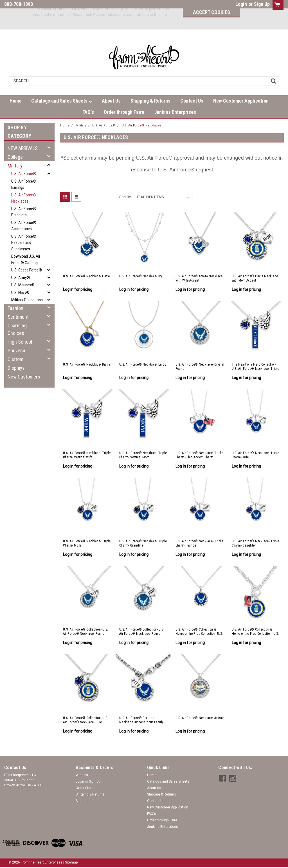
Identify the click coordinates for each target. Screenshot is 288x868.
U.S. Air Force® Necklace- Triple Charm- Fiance (199, 543)
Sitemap (82, 801)
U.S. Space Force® (27, 270)
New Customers (24, 377)
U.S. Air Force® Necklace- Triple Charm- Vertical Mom (143, 455)
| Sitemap (70, 862)
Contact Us (192, 101)
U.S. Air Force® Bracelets (24, 212)
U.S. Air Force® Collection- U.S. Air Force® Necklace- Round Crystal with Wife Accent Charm (85, 632)
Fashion (15, 308)
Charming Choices (17, 329)
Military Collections (27, 300)
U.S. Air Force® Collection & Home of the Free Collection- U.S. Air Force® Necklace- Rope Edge (200, 632)
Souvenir (17, 351)
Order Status (85, 788)
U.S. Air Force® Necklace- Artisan (200, 718)
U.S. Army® (21, 278)
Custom (15, 359)
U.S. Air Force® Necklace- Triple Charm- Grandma (143, 543)
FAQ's (88, 112)
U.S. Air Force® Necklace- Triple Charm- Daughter (256, 543)
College (15, 157)
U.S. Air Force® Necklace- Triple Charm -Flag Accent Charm (199, 455)
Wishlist (82, 775)
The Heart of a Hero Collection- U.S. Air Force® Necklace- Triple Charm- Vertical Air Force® (256, 367)
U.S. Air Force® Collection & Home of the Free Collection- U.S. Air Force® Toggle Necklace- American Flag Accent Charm (255, 632)
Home (15, 101)
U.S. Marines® (23, 285)
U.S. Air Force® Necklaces (24, 198)
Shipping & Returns (150, 101)
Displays (16, 368)
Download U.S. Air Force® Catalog (26, 260)
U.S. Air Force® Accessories (24, 226)
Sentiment (18, 317)
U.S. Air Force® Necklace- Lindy (143, 364)
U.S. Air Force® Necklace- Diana (87, 364)
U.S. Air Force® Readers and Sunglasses (24, 243)
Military (15, 166)
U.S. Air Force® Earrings (24, 184)
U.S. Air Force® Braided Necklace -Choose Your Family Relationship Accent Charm (141, 720)
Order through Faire (124, 112)
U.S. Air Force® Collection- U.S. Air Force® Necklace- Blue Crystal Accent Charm (85, 720)
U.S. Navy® (20, 293)
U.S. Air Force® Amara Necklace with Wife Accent (199, 278)
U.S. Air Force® (24, 174)
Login (241, 4)
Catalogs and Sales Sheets (62, 101)
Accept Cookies (211, 12)
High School (20, 342)
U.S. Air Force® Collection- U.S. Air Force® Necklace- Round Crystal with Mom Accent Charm (142, 632)
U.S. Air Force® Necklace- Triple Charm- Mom (87, 543)
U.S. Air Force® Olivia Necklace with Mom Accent (255, 278)
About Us (111, 101)
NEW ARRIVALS (23, 148)
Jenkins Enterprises (175, 112)
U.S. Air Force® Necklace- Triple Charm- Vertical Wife (87, 455)
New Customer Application (241, 101)
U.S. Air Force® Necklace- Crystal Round (200, 367)
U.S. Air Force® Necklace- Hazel (87, 276)
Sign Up (262, 4)
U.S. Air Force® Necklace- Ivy (141, 276)
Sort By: (125, 197)
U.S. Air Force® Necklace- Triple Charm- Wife (256, 455)
